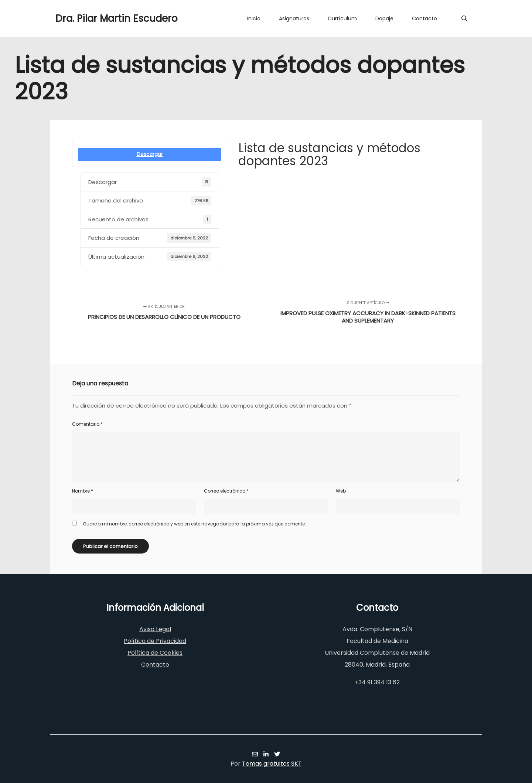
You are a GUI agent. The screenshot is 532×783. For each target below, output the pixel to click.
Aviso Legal (155, 629)
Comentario (87, 424)
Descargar (150, 154)
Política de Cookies (155, 653)
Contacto (155, 665)
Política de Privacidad (155, 641)
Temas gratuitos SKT (272, 764)
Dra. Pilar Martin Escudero (92, 18)
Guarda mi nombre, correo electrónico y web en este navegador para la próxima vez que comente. (194, 524)
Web (341, 491)
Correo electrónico (226, 491)
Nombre (83, 491)
